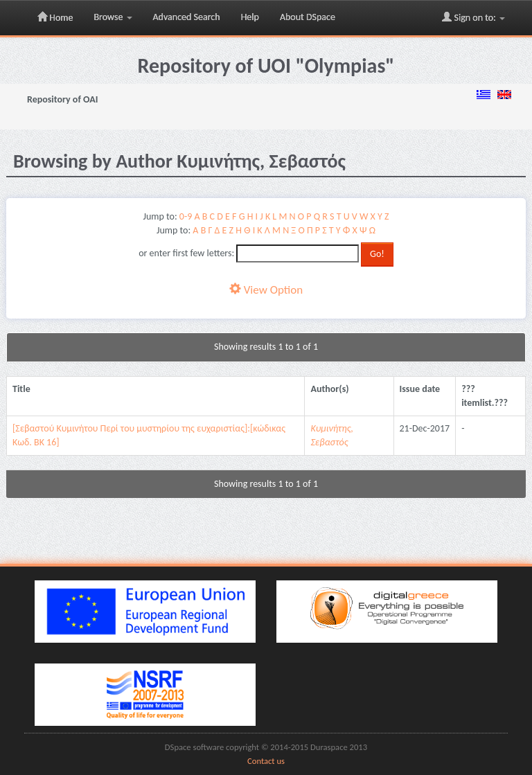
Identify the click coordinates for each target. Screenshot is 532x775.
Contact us (266, 761)
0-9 (186, 216)
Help (250, 17)
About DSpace (308, 17)
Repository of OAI (62, 99)
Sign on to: (473, 17)
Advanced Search (187, 17)
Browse (113, 17)
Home (55, 17)
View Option (266, 290)
